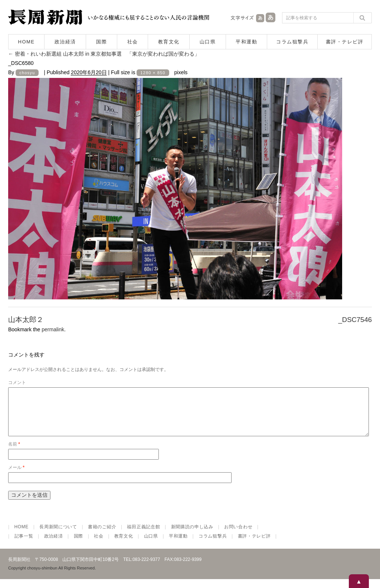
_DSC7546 (355, 320)
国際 (101, 42)
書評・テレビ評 (345, 42)
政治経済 (65, 42)
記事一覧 (24, 545)
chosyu (27, 73)
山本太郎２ (26, 320)
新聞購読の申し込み (192, 536)
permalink (53, 329)
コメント (17, 382)
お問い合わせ (238, 536)
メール (16, 476)
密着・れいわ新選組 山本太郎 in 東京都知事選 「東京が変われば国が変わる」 (104, 54)
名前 (14, 453)
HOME (27, 42)
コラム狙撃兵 (292, 42)
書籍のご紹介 (102, 536)
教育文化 (169, 42)
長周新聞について (58, 536)
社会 (133, 42)
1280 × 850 (153, 73)
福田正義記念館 (143, 536)
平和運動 (246, 42)
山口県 (208, 42)
